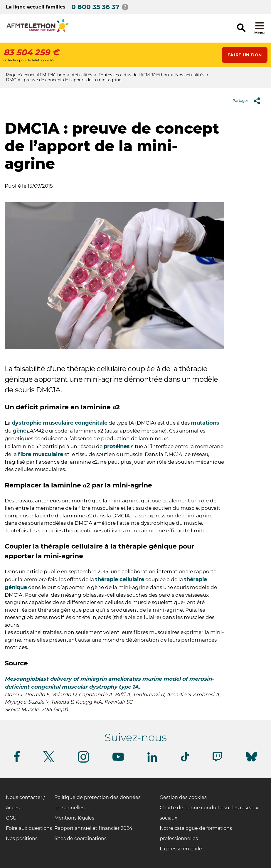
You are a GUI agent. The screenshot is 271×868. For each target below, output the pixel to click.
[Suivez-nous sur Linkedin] (152, 761)
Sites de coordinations (80, 838)
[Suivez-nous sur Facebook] (17, 761)
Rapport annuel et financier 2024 (93, 828)
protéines (117, 446)
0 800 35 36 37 (95, 7)
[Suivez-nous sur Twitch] (217, 760)
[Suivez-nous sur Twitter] (49, 761)
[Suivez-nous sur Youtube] (118, 760)
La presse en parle (181, 849)
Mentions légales (74, 818)
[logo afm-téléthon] (37, 31)
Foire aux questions (29, 828)
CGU (11, 818)
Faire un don (245, 55)
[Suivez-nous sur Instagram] (83, 762)
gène (20, 431)
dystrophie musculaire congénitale (60, 423)
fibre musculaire (41, 454)
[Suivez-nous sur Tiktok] (185, 760)
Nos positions (22, 838)
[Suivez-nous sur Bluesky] (251, 762)
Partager (249, 101)
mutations (205, 423)
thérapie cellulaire (120, 579)
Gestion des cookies (183, 797)
